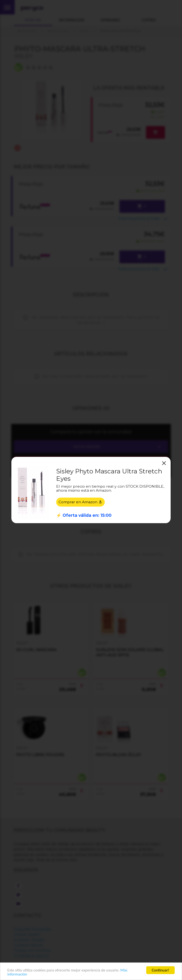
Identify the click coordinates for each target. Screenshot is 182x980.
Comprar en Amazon (80, 502)
